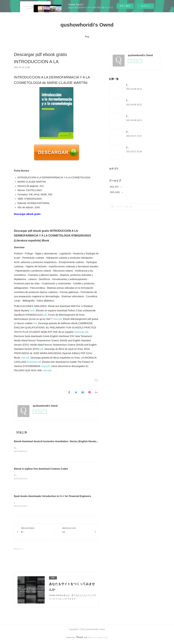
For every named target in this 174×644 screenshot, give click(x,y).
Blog (87, 37)
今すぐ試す (125, 6)
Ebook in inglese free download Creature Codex (41, 469)
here (32, 311)
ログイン (145, 6)
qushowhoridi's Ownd (87, 25)
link (35, 323)
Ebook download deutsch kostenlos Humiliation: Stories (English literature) (57, 441)
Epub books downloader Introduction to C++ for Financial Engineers (53, 497)
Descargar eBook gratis (27, 214)
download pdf (81, 332)
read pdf (57, 319)
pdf (45, 315)
